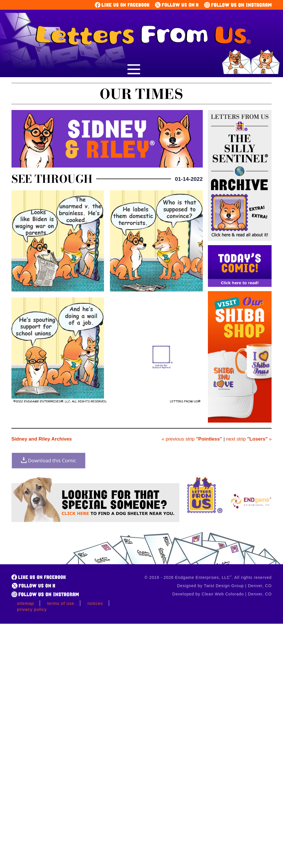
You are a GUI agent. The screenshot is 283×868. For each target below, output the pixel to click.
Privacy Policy (32, 609)
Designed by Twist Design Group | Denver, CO (224, 586)
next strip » (249, 439)
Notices (95, 603)
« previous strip (192, 439)
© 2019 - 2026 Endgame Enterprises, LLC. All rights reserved (208, 577)
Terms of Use (61, 603)
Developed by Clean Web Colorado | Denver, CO (222, 594)
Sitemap (26, 603)
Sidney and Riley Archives (42, 439)
